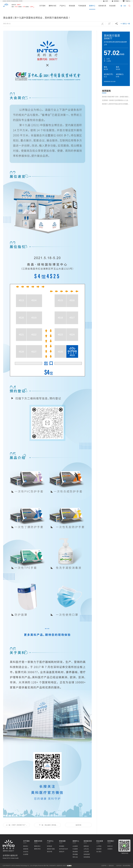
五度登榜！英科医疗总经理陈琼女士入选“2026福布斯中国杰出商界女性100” (115, 104)
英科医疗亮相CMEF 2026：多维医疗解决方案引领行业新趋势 (116, 101)
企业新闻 (75, 846)
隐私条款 (111, 866)
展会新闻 (75, 852)
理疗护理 (50, 852)
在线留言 (110, 849)
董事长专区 (53, 6)
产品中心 (63, 6)
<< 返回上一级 (125, 24)
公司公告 (86, 849)
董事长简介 (37, 846)
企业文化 (26, 852)
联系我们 (116, 1)
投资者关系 (102, 6)
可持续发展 (82, 6)
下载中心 (128, 1)
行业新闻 (75, 849)
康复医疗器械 (51, 849)
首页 (107, 1)
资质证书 (62, 852)
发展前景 (99, 849)
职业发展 (112, 6)
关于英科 (42, 6)
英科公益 (75, 857)
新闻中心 (92, 6)
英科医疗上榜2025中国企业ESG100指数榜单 (116, 108)
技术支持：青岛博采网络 (123, 866)
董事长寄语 (37, 849)
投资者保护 (87, 854)
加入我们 (99, 852)
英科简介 (26, 846)
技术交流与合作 (64, 849)
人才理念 (99, 846)
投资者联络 (87, 857)
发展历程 (26, 849)
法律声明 (104, 866)
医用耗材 (50, 846)
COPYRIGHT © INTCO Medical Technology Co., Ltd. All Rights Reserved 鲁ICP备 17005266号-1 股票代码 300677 (35, 866)
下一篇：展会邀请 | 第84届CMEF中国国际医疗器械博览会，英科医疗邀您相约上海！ (47, 826)
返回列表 (78, 825)
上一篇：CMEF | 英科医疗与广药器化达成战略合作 (16, 826)
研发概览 (62, 846)
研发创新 (72, 6)
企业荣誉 (26, 854)
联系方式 (110, 846)
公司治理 (86, 852)
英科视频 (75, 854)
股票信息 (86, 846)
